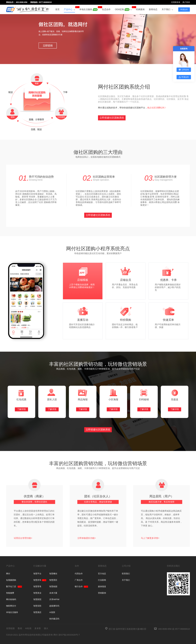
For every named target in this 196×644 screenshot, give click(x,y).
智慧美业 (37, 593)
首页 (57, 9)
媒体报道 (102, 586)
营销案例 (102, 593)
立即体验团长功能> (87, 538)
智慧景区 (53, 580)
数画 (20, 628)
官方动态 (102, 574)
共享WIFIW (54, 599)
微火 (46, 628)
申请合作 (184, 10)
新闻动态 (153, 9)
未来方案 (53, 593)
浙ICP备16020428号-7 (69, 635)
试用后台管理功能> (23, 538)
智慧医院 (37, 599)
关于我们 (167, 9)
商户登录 (186, 2)
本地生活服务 (89, 9)
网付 (8, 574)
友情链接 (10, 628)
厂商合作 (79, 580)
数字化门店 (11, 586)
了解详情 (21, 409)
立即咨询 (184, 70)
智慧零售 (37, 586)
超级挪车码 (54, 606)
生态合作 (106, 9)
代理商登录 (176, 2)
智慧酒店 (37, 612)
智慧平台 (37, 574)
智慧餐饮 (53, 574)
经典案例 (140, 9)
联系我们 (126, 574)
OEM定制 (123, 9)
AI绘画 (28, 628)
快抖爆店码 (54, 619)
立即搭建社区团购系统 (112, 118)
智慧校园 (53, 586)
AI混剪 (52, 612)
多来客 (38, 628)
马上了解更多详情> (150, 538)
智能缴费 (10, 593)
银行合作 (79, 586)
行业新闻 (102, 580)
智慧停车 (37, 580)
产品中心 (70, 8)
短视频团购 (11, 580)
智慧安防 (37, 606)
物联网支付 (11, 606)
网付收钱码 (11, 599)
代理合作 (79, 574)
